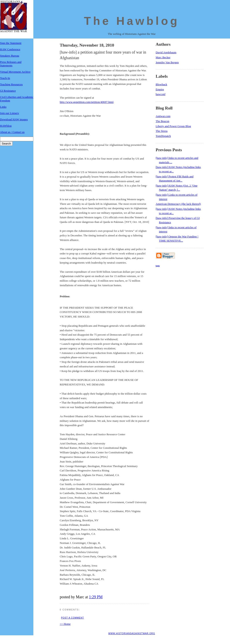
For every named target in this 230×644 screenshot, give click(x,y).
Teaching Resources (11, 84)
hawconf (161, 94)
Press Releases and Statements (11, 64)
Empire (160, 89)
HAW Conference (10, 49)
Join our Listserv (9, 113)
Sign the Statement (11, 43)
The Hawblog (132, 21)
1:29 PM (96, 597)
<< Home (65, 624)
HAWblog (6, 126)
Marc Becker (163, 57)
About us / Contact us (12, 132)
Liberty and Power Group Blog (173, 126)
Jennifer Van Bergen (167, 62)
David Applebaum (166, 52)
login (158, 266)
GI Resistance (8, 91)
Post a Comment (72, 618)
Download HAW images (14, 119)
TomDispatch (163, 136)
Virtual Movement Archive (15, 72)
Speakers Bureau (10, 56)
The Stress (162, 131)
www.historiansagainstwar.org (132, 633)
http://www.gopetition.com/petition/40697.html (87, 102)
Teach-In (5, 78)
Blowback (161, 84)
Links (3, 107)
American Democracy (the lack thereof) (178, 204)
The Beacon (162, 121)
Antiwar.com (163, 116)
